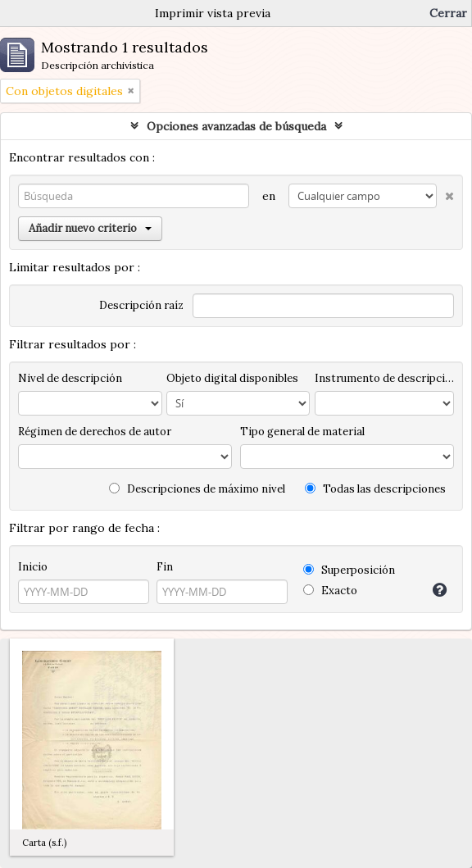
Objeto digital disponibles (232, 378)
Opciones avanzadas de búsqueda (236, 126)
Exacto (330, 591)
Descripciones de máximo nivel (197, 489)
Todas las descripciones (375, 489)
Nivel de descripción (70, 378)
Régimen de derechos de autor (95, 432)
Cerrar (448, 13)
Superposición (349, 570)
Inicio (33, 567)
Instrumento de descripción (384, 378)
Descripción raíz (141, 305)
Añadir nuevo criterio (90, 228)
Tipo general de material (302, 432)
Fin (165, 567)
